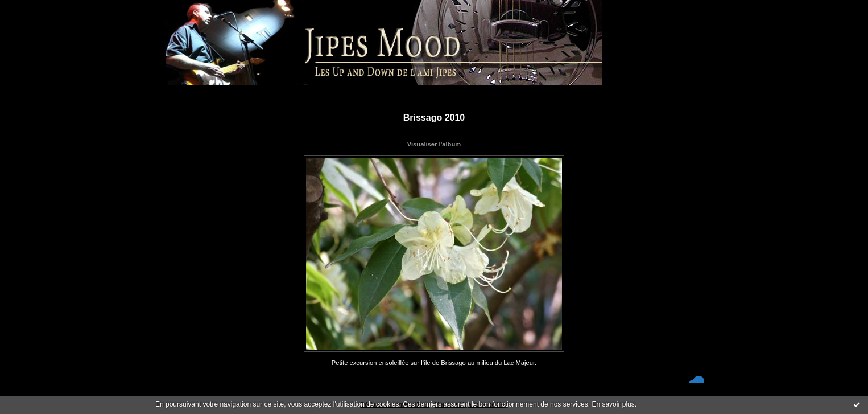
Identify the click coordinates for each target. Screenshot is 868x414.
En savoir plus (613, 404)
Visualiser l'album (434, 144)
